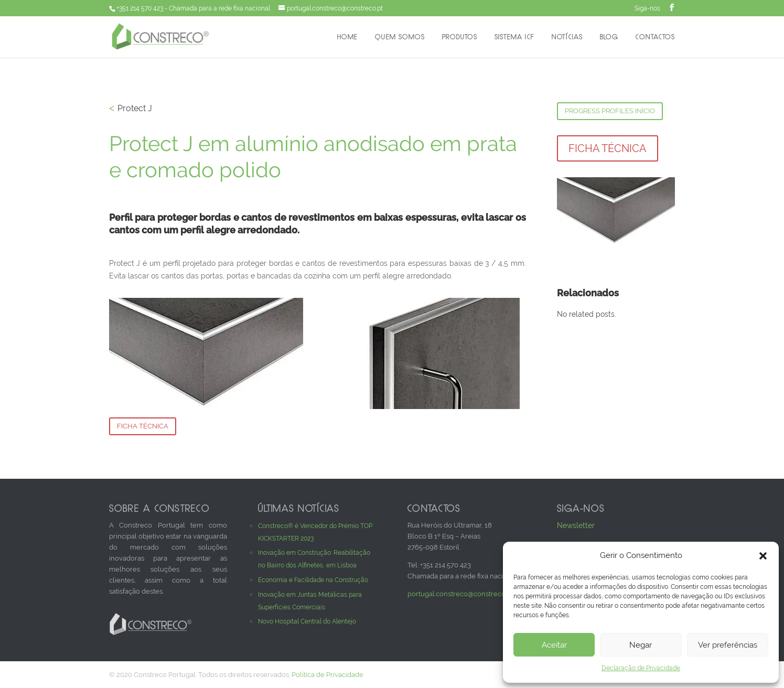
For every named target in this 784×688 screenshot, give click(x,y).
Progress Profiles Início (610, 111)
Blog (609, 37)
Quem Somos (400, 37)
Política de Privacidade (327, 675)
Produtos (460, 37)
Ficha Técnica (143, 426)
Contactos (655, 37)
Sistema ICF (514, 37)
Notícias (567, 37)
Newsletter (576, 525)
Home (347, 37)
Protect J (135, 108)
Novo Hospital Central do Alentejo (307, 621)
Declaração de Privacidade (641, 668)
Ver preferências (728, 645)
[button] (763, 556)
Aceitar (554, 645)
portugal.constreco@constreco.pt (460, 594)
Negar (641, 645)
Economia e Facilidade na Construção (313, 580)
